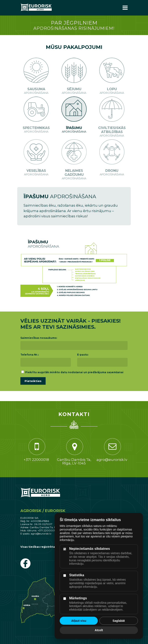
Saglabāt (119, 621)
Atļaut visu (79, 621)
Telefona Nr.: (30, 355)
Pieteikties (33, 381)
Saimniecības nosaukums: (39, 338)
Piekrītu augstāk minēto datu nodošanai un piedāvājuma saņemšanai (72, 372)
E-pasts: (83, 355)
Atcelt (99, 630)
